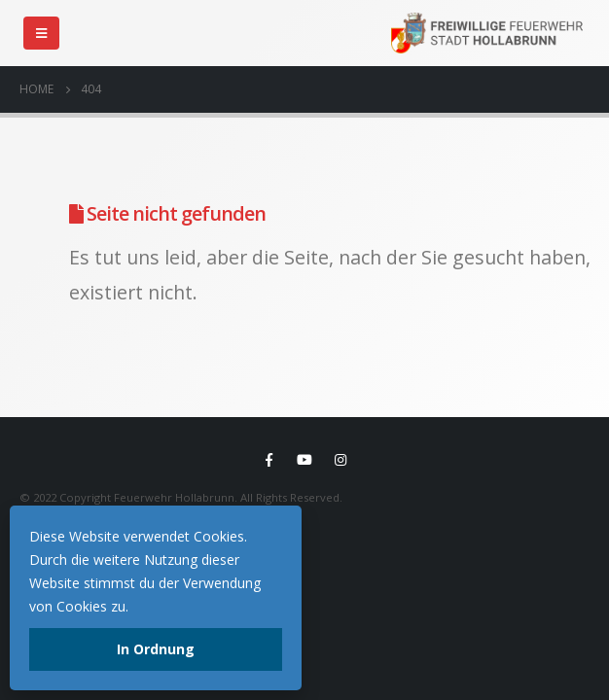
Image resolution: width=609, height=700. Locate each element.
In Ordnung (156, 649)
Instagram (340, 460)
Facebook (269, 460)
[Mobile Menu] (41, 33)
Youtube (304, 460)
